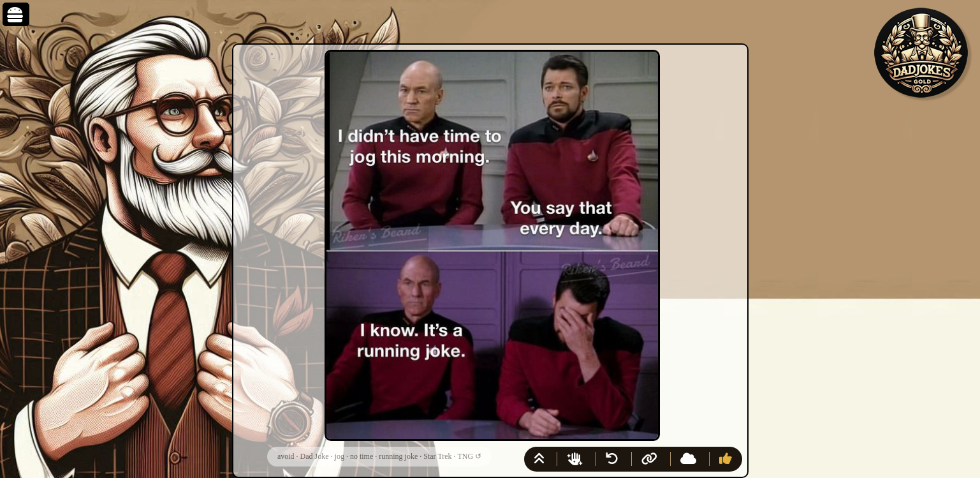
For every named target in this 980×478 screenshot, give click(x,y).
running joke (398, 456)
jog (340, 456)
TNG (465, 456)
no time (362, 456)
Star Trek (437, 456)
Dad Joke (315, 456)
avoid (286, 456)
